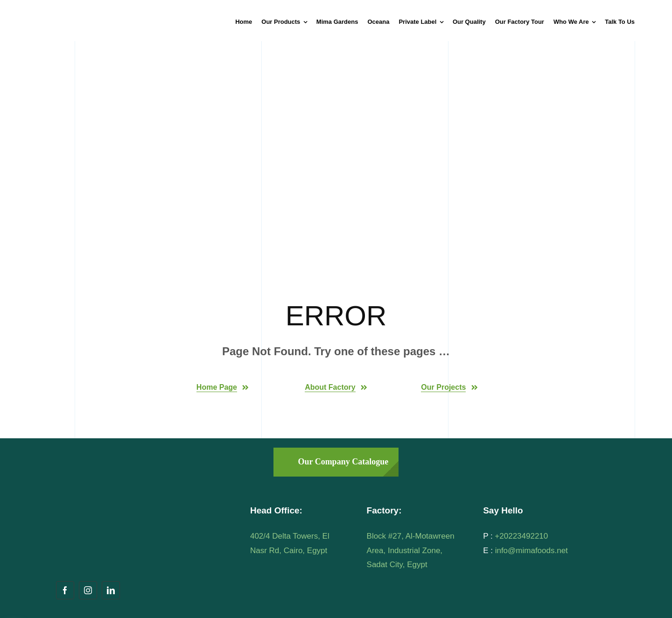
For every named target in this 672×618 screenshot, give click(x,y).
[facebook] (65, 590)
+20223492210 (521, 536)
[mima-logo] (91, 11)
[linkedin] (111, 590)
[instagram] (88, 590)
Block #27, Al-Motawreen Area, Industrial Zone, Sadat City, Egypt (411, 550)
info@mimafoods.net (532, 551)
